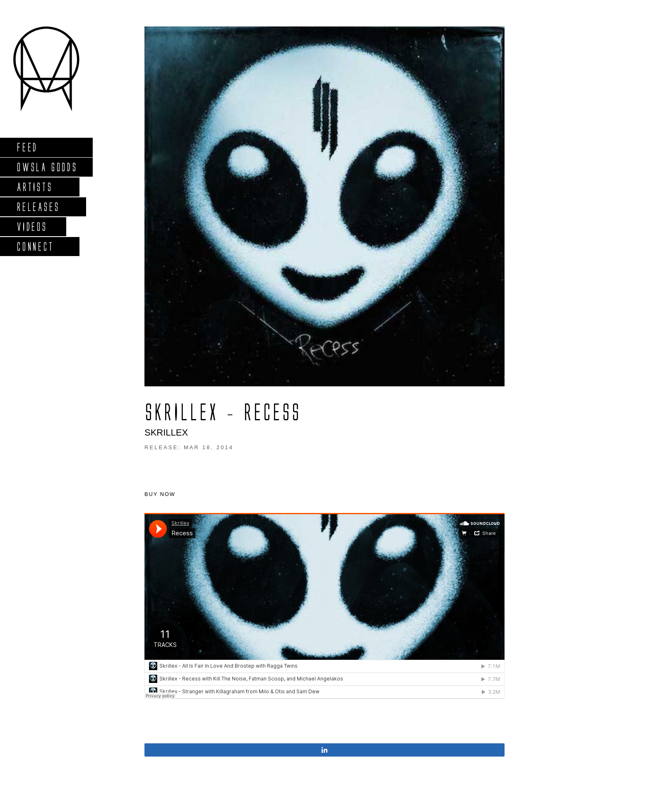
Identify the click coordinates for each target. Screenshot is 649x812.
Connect (35, 246)
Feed (27, 147)
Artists (35, 187)
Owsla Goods (47, 167)
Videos (32, 226)
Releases (38, 207)
